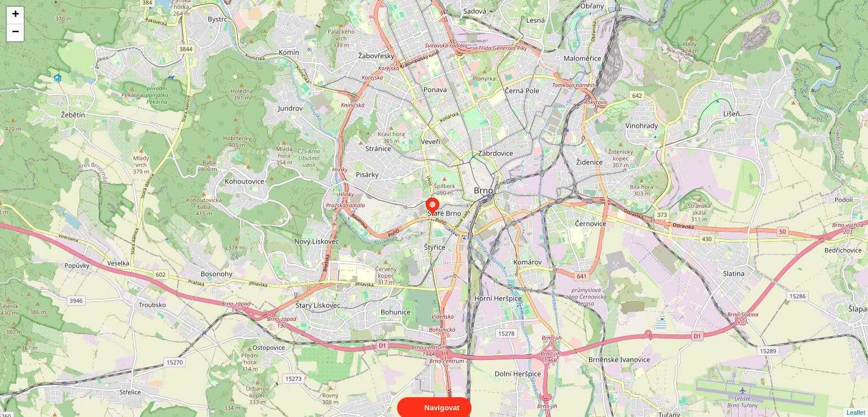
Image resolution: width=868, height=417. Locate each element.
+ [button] (16, 15)
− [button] (16, 33)
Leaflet (856, 402)
